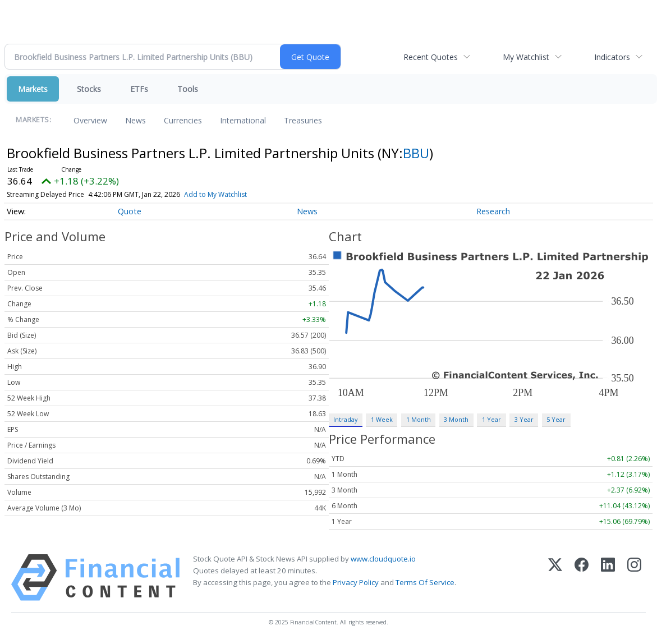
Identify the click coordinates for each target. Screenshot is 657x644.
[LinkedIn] (608, 578)
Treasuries (303, 120)
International (243, 120)
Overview (90, 120)
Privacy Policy (356, 582)
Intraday (345, 419)
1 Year (491, 419)
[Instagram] (634, 578)
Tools (188, 89)
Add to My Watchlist (215, 194)
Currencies (183, 120)
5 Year (556, 419)
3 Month (456, 419)
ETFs (139, 89)
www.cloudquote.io (383, 559)
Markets (33, 89)
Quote (130, 211)
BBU (416, 153)
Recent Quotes (431, 57)
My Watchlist (526, 57)
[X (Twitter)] (555, 578)
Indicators (612, 57)
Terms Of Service (425, 582)
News (135, 120)
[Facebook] (582, 578)
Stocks (89, 89)
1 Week (382, 419)
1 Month (419, 419)
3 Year (524, 419)
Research (493, 211)
